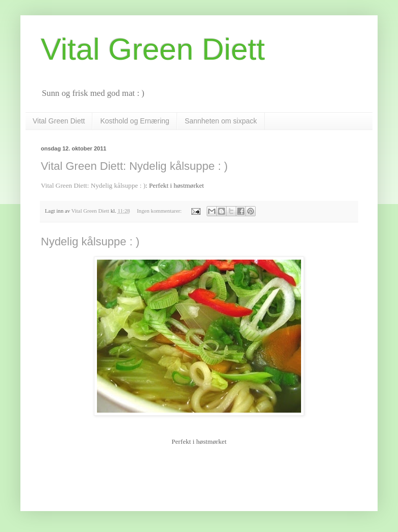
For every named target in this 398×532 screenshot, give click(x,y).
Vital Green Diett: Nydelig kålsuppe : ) (134, 166)
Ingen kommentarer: (160, 211)
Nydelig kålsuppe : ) (90, 242)
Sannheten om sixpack (221, 121)
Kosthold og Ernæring (134, 121)
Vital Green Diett (59, 121)
